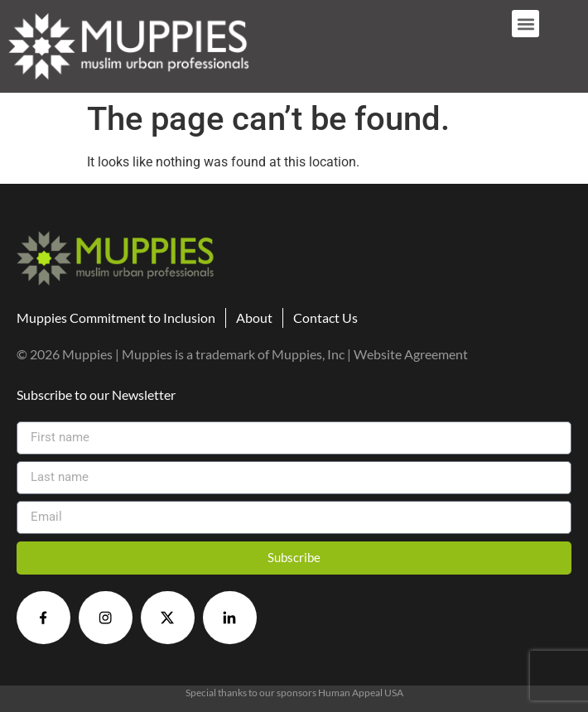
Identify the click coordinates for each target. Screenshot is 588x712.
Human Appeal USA (361, 693)
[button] (525, 24)
